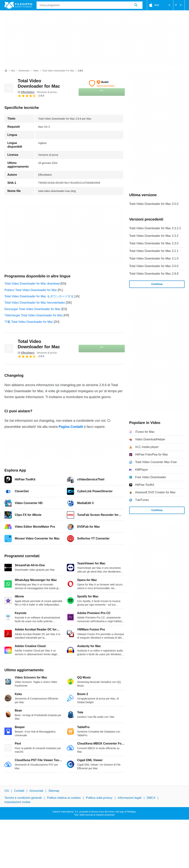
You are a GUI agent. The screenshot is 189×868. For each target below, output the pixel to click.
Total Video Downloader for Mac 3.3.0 (154, 243)
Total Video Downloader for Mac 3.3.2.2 (155, 228)
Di (26, 92)
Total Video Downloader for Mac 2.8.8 (154, 274)
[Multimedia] (24, 71)
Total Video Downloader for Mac (39, 83)
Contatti (19, 791)
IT (179, 5)
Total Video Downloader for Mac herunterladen (35, 303)
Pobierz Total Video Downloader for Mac (31, 290)
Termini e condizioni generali (23, 798)
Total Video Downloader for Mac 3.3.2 (154, 236)
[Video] (36, 71)
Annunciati (36, 791)
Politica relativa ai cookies (64, 798)
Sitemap (54, 791)
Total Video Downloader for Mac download (32, 284)
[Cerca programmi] (136, 5)
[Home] (6, 71)
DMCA (151, 798)
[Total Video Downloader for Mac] (58, 71)
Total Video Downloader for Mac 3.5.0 (154, 204)
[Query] (90, 5)
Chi (7, 791)
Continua (157, 284)
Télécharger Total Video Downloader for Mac (34, 315)
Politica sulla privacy (99, 798)
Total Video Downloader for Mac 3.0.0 (154, 266)
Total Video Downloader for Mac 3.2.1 (154, 251)
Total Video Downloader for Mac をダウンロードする (39, 296)
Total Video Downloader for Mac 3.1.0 (154, 258)
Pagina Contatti (71, 427)
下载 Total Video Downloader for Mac (29, 322)
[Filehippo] (18, 5)
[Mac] (13, 71)
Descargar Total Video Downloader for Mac (32, 309)
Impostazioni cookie (17, 802)
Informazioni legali (130, 798)
